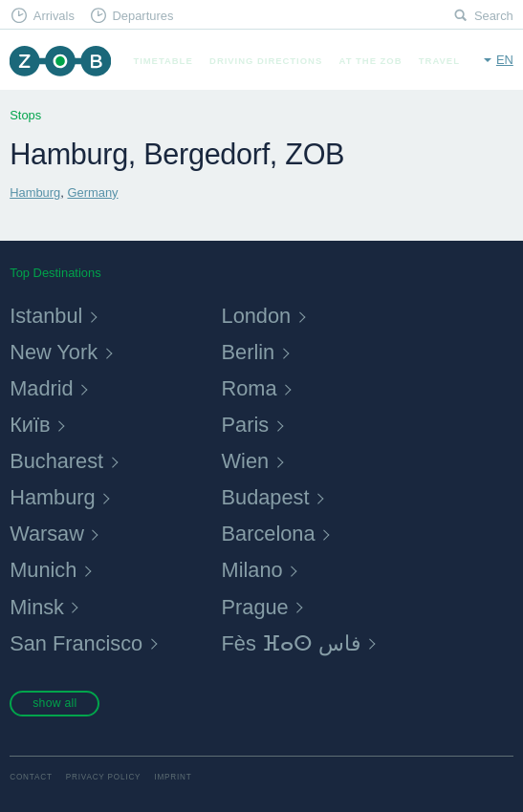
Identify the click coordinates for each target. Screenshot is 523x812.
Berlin (249, 352)
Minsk (37, 607)
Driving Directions (266, 61)
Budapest (266, 497)
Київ (30, 425)
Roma (250, 388)
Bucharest (56, 461)
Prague (255, 607)
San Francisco (76, 643)
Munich (43, 570)
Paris (246, 425)
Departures (142, 16)
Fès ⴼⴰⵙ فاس (292, 643)
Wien (246, 461)
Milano (252, 570)
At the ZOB (371, 61)
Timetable (163, 61)
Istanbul (46, 316)
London (257, 316)
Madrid (41, 388)
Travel (439, 61)
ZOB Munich (60, 61)
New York (54, 352)
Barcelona (269, 534)
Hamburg (35, 192)
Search (494, 16)
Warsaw (47, 534)
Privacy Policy (104, 777)
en (505, 60)
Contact (31, 777)
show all (54, 703)
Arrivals (54, 16)
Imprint (173, 777)
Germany (92, 192)
